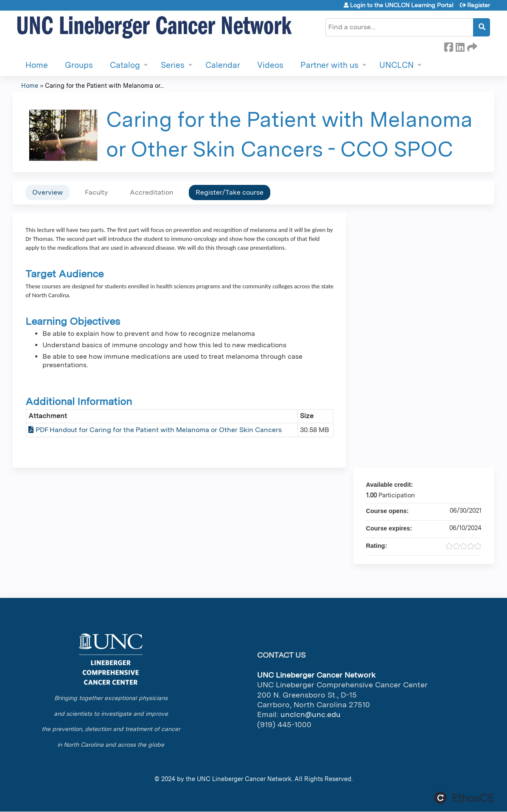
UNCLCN (396, 65)
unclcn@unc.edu (311, 714)
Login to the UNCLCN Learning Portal (402, 5)
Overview (48, 192)
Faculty (96, 192)
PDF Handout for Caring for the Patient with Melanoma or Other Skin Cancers (159, 430)
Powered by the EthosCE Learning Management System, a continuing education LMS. (464, 798)
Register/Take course (230, 192)
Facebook (448, 46)
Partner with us (329, 65)
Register (479, 5)
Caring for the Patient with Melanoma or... (104, 85)
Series (173, 65)
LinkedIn (460, 46)
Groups (79, 65)
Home (37, 65)
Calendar (223, 65)
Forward (471, 46)
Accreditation (152, 192)
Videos (270, 65)
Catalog (125, 65)
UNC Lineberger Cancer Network (244, 779)
